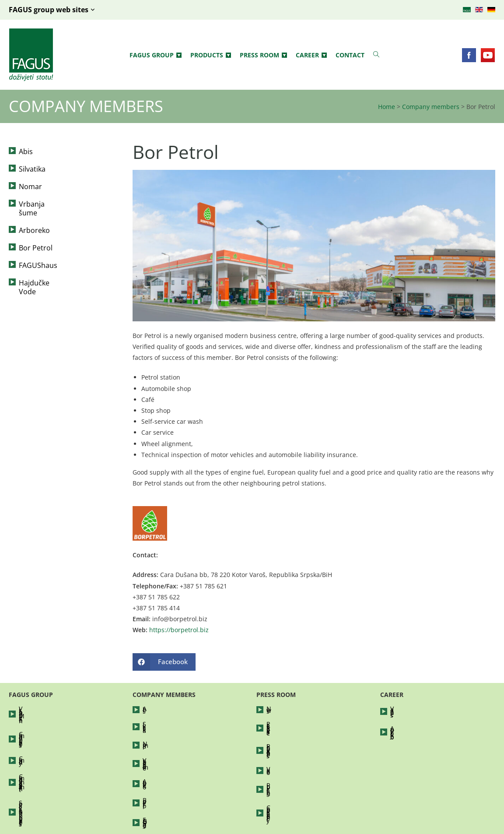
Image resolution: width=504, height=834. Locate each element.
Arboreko (34, 222)
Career (311, 55)
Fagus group (156, 55)
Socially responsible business (62, 761)
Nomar (30, 187)
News (275, 709)
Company (33, 735)
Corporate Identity (293, 774)
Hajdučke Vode (44, 274)
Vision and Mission (46, 709)
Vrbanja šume (42, 204)
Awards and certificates (53, 774)
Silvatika (32, 169)
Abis (26, 151)
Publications (284, 761)
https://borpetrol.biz (179, 630)
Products (211, 55)
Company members (431, 107)
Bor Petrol (36, 239)
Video (275, 748)
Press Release (287, 722)
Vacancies (405, 709)
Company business (47, 722)
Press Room (263, 55)
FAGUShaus (38, 257)
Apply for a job (412, 722)
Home (387, 107)
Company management (53, 748)
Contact (350, 55)
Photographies (288, 735)
